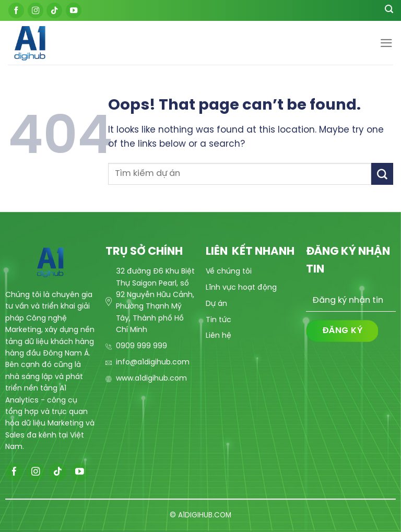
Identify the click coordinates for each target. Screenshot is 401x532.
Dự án (216, 304)
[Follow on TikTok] (54, 10)
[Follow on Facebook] (16, 10)
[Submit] (382, 174)
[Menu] (386, 43)
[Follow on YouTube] (74, 10)
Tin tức (219, 320)
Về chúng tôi (229, 272)
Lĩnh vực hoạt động (241, 288)
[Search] (389, 10)
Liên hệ (219, 336)
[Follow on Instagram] (36, 10)
